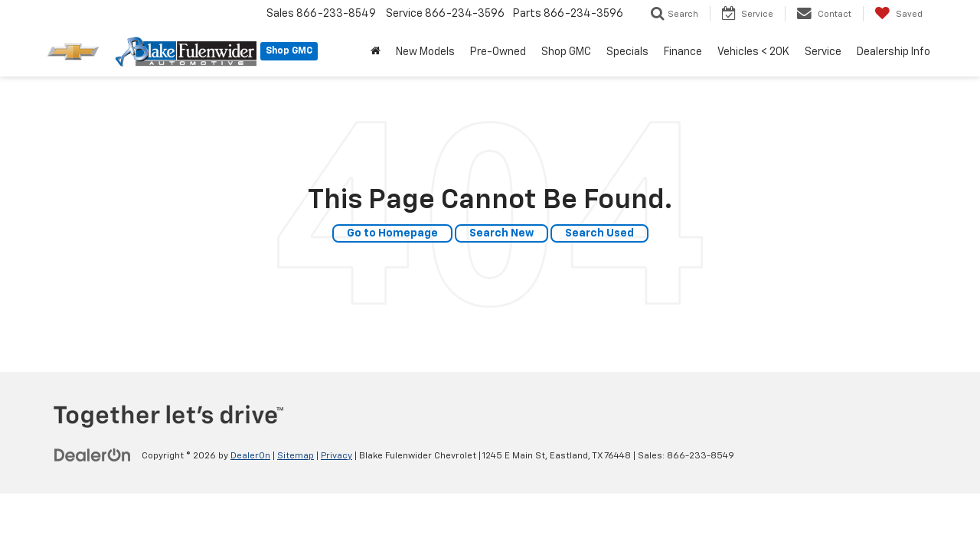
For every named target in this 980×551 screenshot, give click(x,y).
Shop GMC (289, 51)
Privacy (336, 456)
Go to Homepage (392, 233)
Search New (501, 233)
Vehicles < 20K (753, 52)
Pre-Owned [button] (498, 52)
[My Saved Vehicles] (898, 14)
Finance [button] (683, 52)
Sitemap (296, 456)
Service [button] (823, 52)
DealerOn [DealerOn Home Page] (250, 456)
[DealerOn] (93, 455)
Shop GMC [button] (566, 52)
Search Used (599, 233)
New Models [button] (425, 52)
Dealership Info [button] (893, 52)
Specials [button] (627, 52)
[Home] (376, 52)
